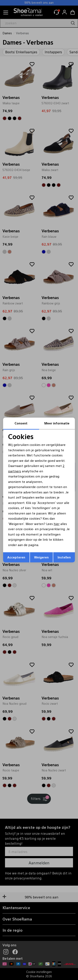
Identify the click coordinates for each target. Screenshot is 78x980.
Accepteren (16, 557)
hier (57, 524)
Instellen (64, 557)
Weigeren (41, 557)
